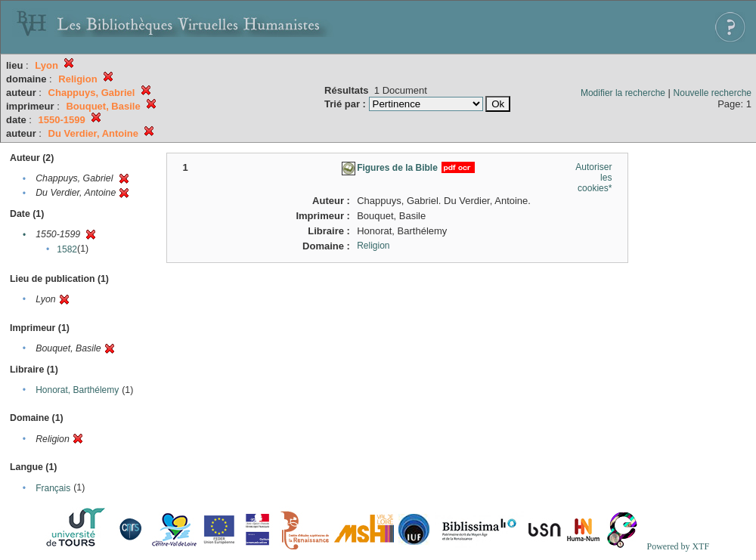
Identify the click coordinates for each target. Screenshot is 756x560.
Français (53, 488)
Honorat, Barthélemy (77, 390)
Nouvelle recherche (713, 93)
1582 (67, 249)
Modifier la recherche (623, 93)
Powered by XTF (678, 546)
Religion (373, 246)
